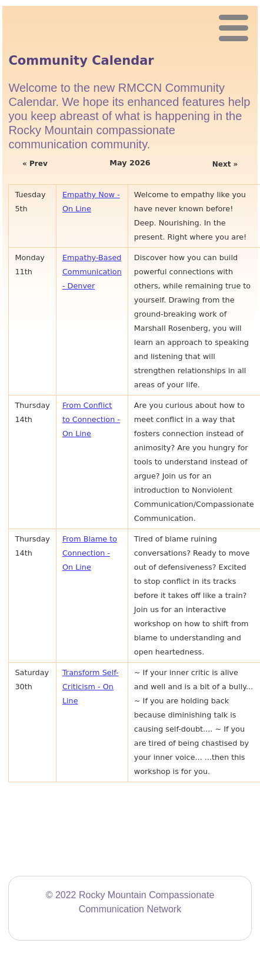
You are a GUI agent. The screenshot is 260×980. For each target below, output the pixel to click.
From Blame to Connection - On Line (90, 553)
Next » (225, 164)
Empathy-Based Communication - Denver (92, 272)
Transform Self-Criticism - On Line (91, 687)
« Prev (35, 164)
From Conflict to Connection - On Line (91, 419)
